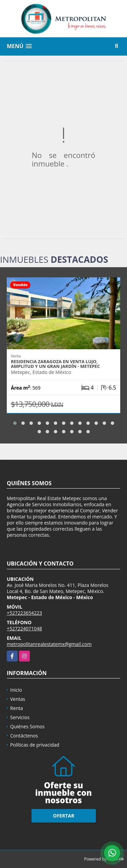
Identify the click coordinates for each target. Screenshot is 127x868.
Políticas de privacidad (35, 745)
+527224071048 (24, 628)
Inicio (16, 690)
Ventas (18, 699)
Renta (17, 708)
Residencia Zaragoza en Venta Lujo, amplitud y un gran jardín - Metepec (55, 364)
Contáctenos (24, 736)
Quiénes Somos (27, 726)
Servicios (20, 717)
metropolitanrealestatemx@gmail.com (49, 644)
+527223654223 (24, 613)
